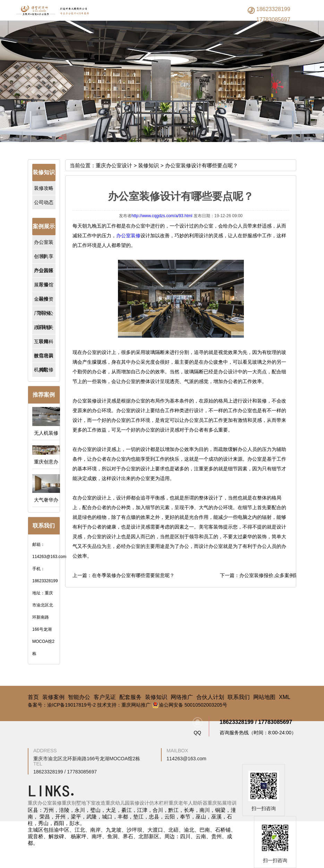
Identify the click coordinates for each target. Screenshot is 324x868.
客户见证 (105, 697)
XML (285, 697)
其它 (44, 370)
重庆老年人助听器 (188, 803)
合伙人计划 (210, 697)
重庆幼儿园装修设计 (127, 803)
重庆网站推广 (136, 705)
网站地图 (264, 697)
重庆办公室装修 (45, 803)
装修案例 (53, 697)
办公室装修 (128, 236)
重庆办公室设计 (114, 165)
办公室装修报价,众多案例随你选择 (276, 575)
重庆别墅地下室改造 (84, 803)
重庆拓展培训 (222, 803)
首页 (33, 697)
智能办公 (79, 697)
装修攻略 (44, 188)
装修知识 (148, 165)
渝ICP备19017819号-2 (71, 705)
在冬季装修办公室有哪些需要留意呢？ (133, 575)
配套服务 (130, 697)
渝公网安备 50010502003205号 (190, 705)
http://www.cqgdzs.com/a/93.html (162, 216)
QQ (198, 726)
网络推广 (182, 697)
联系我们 (239, 697)
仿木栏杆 (159, 803)
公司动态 (44, 202)
